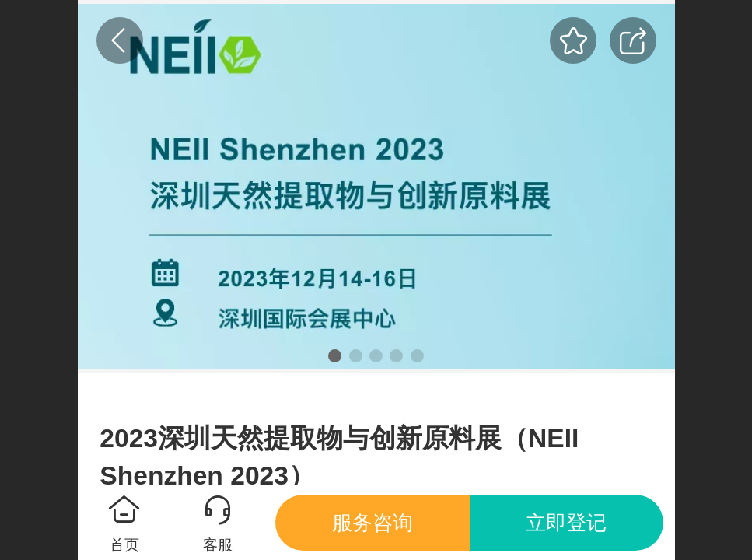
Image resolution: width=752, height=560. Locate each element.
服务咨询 (373, 523)
